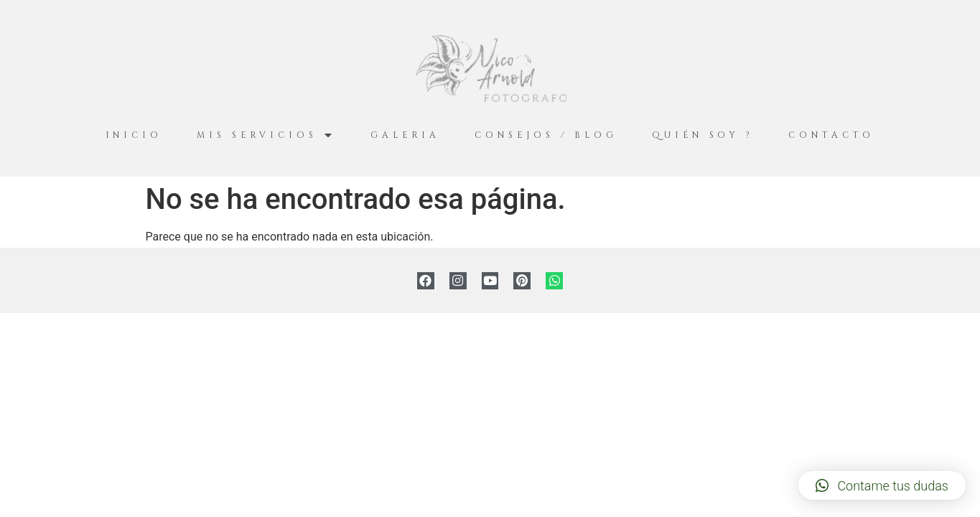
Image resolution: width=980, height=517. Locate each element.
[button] (882, 485)
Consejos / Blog (546, 135)
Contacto (831, 135)
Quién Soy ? (703, 135)
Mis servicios (266, 135)
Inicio (134, 135)
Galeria (405, 135)
